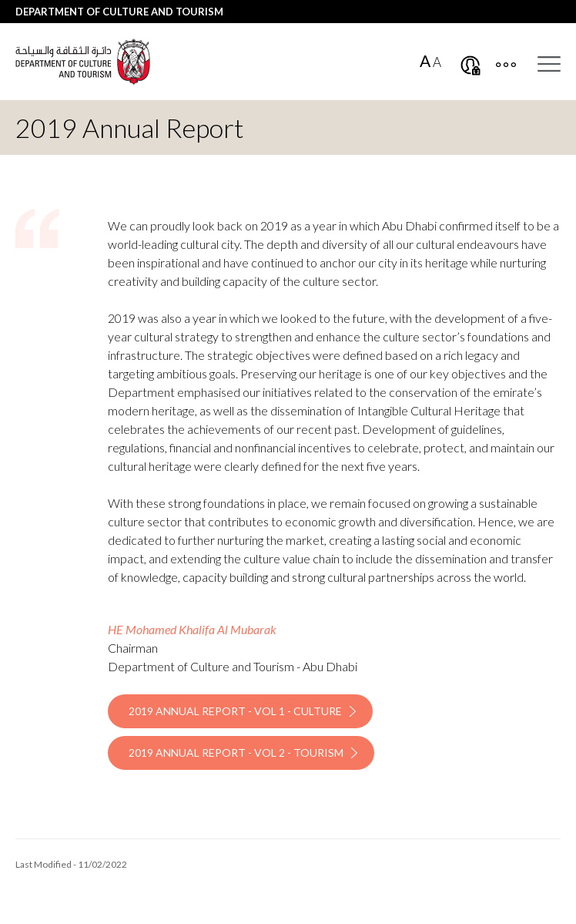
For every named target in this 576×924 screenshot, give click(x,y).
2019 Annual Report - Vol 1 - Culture (235, 711)
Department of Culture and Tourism (119, 12)
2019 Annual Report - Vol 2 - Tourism (236, 753)
